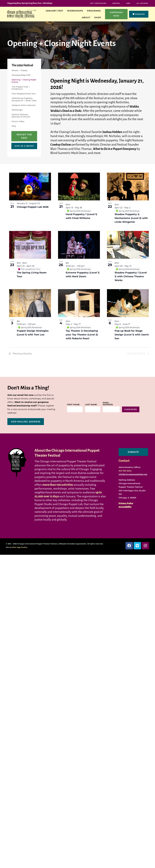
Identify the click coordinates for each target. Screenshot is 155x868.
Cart (128, 3)
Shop (98, 17)
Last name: (91, 405)
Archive (116, 3)
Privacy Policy (126, 503)
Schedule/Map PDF (21, 75)
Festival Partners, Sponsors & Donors (21, 116)
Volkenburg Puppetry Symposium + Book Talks (24, 99)
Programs (95, 11)
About (87, 17)
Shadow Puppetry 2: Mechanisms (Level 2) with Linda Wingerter (131, 218)
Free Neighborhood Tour (24, 94)
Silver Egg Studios (20, 547)
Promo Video (18, 121)
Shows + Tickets (20, 70)
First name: (73, 405)
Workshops (76, 11)
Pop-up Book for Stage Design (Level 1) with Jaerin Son (132, 335)
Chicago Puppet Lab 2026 (33, 207)
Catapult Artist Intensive (24, 105)
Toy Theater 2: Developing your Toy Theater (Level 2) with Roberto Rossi (82, 335)
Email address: (108, 404)
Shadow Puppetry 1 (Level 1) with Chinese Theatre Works (131, 276)
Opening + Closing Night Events (24, 81)
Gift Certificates (98, 3)
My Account (142, 3)
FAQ (14, 126)
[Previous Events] (20, 354)
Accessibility (125, 507)
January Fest (55, 11)
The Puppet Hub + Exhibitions (21, 88)
